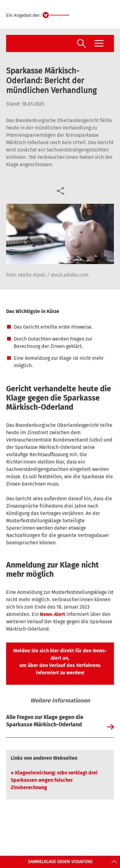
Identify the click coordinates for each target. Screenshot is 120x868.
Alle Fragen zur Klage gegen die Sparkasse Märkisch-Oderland (45, 721)
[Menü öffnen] (99, 43)
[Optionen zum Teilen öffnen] (60, 190)
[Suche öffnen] (81, 44)
